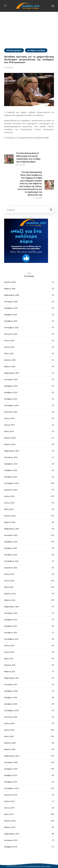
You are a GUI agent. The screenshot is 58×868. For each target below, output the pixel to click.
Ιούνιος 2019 (9, 808)
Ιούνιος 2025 (9, 347)
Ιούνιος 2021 (9, 652)
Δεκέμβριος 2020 (11, 691)
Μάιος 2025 (9, 353)
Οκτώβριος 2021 (11, 633)
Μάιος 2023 (9, 509)
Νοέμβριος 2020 (11, 697)
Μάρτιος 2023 (10, 522)
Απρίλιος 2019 (10, 821)
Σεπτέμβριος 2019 (11, 788)
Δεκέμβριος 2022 (11, 542)
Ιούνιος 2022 (9, 581)
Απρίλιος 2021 (10, 665)
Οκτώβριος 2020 (11, 704)
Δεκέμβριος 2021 (11, 620)
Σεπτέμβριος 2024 (11, 405)
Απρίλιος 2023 (10, 516)
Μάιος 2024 (9, 431)
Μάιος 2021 (9, 658)
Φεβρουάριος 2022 (12, 607)
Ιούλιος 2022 (9, 574)
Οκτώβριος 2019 (11, 782)
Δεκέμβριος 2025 (11, 308)
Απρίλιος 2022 (10, 594)
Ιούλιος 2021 (9, 646)
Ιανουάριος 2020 (11, 762)
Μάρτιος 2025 (10, 366)
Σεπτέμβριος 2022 (11, 561)
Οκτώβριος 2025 (11, 321)
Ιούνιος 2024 (9, 425)
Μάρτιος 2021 (10, 671)
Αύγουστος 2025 (11, 334)
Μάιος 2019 (9, 814)
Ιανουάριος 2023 (11, 535)
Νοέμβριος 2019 (11, 775)
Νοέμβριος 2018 (11, 847)
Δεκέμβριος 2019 (11, 769)
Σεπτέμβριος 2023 (11, 483)
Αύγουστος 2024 (11, 412)
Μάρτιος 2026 (10, 289)
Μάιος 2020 (9, 736)
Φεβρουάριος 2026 (12, 295)
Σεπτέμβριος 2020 (11, 710)
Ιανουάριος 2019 (11, 840)
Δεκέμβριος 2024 (11, 386)
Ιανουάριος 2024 (11, 457)
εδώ (47, 138)
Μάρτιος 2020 (10, 749)
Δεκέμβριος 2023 (11, 464)
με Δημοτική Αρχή (36, 50)
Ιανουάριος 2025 (11, 379)
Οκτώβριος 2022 (11, 555)
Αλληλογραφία (14, 50)
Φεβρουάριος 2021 (12, 678)
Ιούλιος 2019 (9, 801)
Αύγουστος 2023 (11, 490)
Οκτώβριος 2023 (11, 477)
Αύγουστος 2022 (11, 568)
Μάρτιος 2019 (10, 827)
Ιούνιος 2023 (9, 503)
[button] (53, 6)
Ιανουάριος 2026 (11, 302)
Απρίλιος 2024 (10, 438)
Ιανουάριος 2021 (11, 684)
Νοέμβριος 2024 (11, 392)
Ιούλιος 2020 (9, 723)
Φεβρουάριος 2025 (12, 373)
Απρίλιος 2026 (10, 282)
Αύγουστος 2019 (11, 795)
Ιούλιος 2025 (9, 340)
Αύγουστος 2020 (11, 717)
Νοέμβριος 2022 (11, 548)
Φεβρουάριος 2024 (12, 451)
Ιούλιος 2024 (9, 418)
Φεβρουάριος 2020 (12, 756)
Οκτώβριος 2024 (11, 399)
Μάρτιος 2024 (10, 444)
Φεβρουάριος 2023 (12, 529)
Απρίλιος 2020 (10, 743)
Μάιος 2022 (9, 587)
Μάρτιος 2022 (10, 600)
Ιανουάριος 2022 (11, 613)
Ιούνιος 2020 (9, 730)
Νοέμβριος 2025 (11, 315)
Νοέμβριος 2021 (11, 626)
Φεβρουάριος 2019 (12, 834)
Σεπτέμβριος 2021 (11, 639)
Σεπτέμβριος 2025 (11, 328)
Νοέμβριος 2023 (11, 470)
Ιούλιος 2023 (9, 496)
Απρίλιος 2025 (10, 360)
